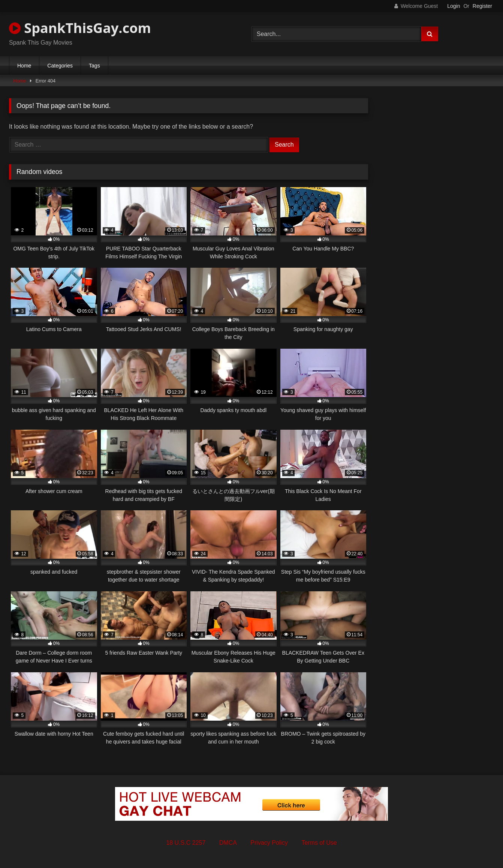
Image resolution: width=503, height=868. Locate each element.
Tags (94, 66)
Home (24, 66)
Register (482, 6)
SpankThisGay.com (80, 28)
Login (454, 6)
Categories (60, 66)
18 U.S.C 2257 (186, 843)
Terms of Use (319, 843)
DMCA (228, 843)
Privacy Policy (269, 843)
